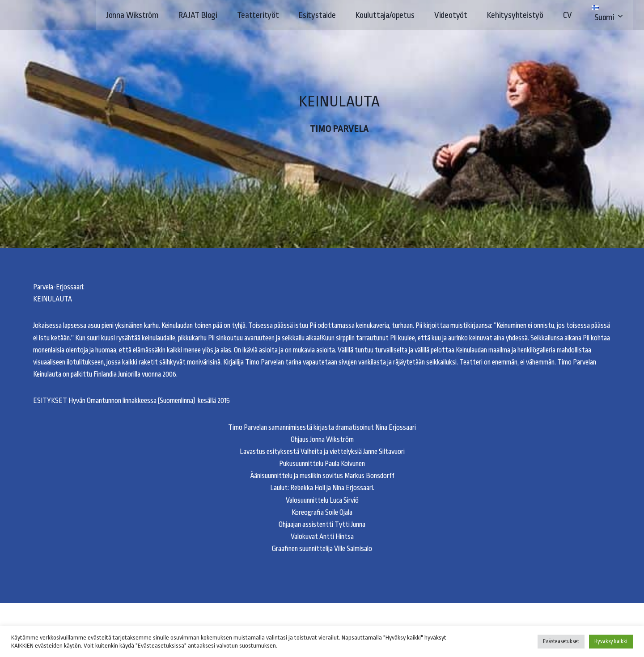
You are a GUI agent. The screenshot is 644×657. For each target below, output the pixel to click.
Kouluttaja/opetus (385, 15)
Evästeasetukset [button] (561, 641)
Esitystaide (317, 15)
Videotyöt (451, 15)
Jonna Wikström (132, 15)
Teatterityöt (258, 15)
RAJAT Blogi (198, 15)
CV (568, 15)
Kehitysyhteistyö (515, 15)
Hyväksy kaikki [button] (611, 641)
